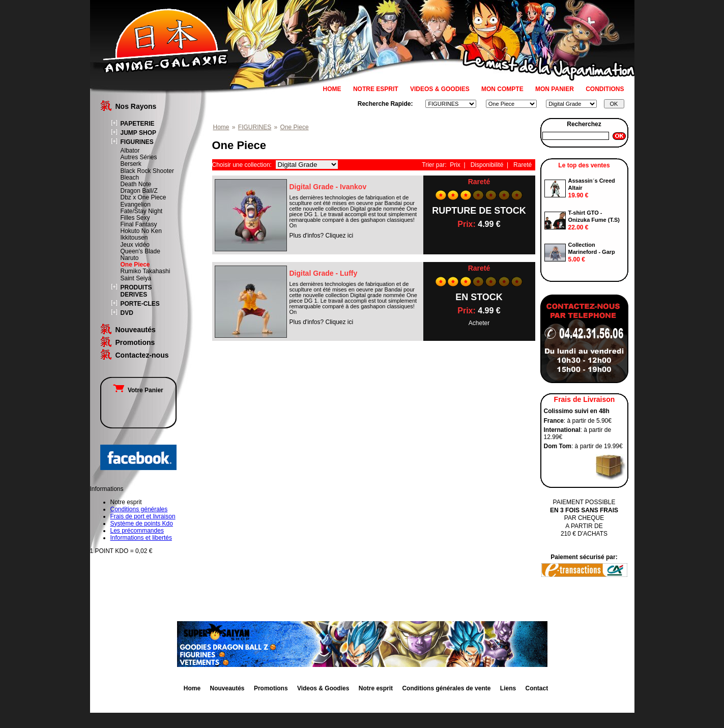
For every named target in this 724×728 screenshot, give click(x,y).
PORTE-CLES (140, 304)
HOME (332, 89)
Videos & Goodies (323, 688)
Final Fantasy (139, 224)
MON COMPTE (502, 89)
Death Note (136, 184)
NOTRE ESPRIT (376, 89)
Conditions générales (139, 509)
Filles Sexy (135, 218)
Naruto (130, 258)
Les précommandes (137, 531)
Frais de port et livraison (143, 516)
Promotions (135, 342)
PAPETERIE (138, 124)
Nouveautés (136, 330)
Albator (130, 151)
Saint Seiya (136, 278)
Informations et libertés (141, 538)
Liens (508, 688)
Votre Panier (138, 390)
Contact (537, 688)
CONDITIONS (605, 89)
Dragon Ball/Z (139, 191)
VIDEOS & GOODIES (440, 89)
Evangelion (136, 205)
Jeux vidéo (135, 245)
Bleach (130, 178)
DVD (127, 313)
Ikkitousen (134, 238)
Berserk (131, 164)
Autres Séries (139, 157)
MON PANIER (555, 89)
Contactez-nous (142, 355)
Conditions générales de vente (446, 688)
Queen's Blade (140, 251)
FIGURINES (137, 142)
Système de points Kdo (142, 523)
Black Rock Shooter (147, 171)
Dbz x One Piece (143, 197)
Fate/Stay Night (142, 211)
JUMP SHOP (138, 133)
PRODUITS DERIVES (136, 291)
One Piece (135, 265)
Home (221, 127)
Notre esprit (376, 688)
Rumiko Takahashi (146, 271)
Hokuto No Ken (141, 231)
